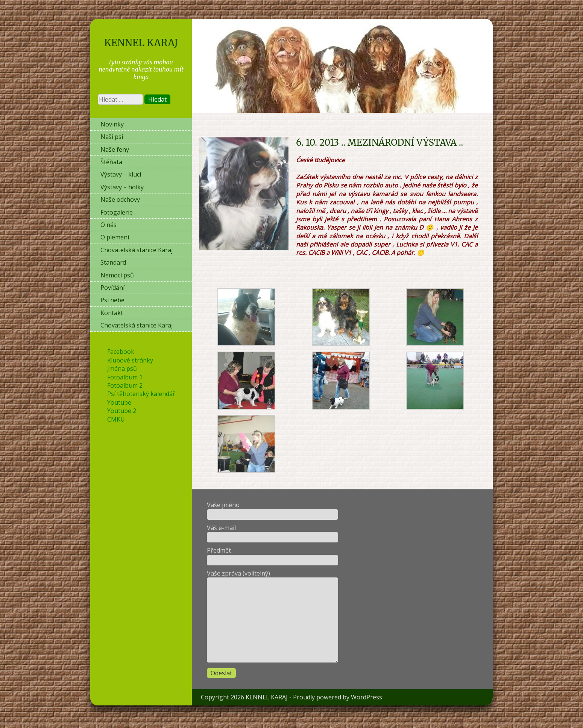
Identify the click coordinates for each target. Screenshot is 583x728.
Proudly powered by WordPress (338, 697)
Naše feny (115, 149)
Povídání (112, 288)
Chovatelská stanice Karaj (137, 250)
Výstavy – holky (122, 187)
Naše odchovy (120, 200)
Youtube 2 (122, 411)
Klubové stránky (130, 360)
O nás (109, 225)
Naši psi (112, 137)
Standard (113, 262)
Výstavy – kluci (121, 174)
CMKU (116, 419)
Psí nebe (112, 300)
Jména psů (122, 369)
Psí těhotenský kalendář (141, 394)
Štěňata (111, 162)
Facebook (121, 352)
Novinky (112, 124)
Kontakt (112, 313)
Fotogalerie (117, 212)
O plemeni (115, 237)
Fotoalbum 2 (125, 385)
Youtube (119, 402)
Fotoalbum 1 (125, 377)
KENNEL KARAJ (141, 43)
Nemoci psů (117, 275)
